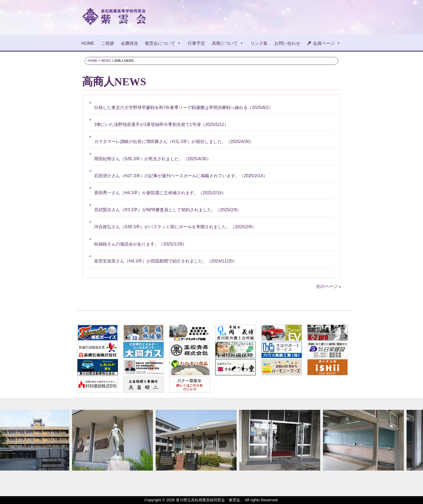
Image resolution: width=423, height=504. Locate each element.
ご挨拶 (108, 43)
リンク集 (259, 43)
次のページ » (328, 286)
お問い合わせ (287, 43)
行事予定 (196, 43)
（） (182, 108)
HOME (88, 43)
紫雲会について (163, 43)
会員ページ (327, 43)
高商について (228, 43)
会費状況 (129, 43)
